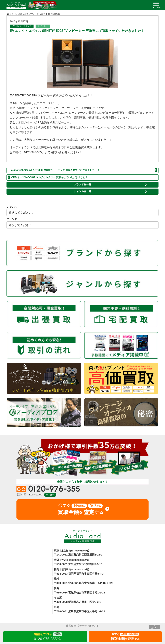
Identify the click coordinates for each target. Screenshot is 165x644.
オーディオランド (89, 626)
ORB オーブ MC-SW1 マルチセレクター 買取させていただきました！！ (51, 177)
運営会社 (71, 626)
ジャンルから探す (20, 14)
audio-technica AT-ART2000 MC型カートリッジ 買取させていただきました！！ (55, 170)
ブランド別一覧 (82, 184)
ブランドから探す (37, 14)
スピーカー (43, 26)
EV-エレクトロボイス (22, 26)
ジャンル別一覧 (82, 191)
